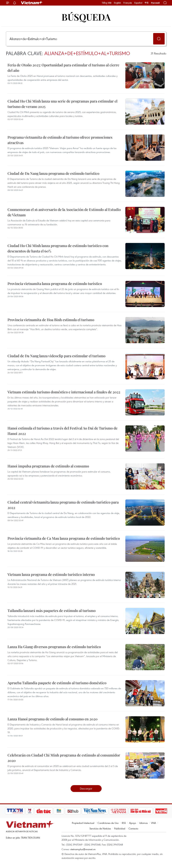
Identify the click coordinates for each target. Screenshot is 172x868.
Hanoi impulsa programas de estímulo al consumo (48, 466)
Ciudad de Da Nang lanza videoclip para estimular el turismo (56, 356)
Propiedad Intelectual (83, 823)
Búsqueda (86, 17)
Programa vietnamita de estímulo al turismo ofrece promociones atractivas (60, 140)
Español (138, 3)
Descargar (86, 788)
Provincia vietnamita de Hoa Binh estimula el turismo (51, 320)
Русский (155, 3)
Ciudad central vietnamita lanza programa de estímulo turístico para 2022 (63, 505)
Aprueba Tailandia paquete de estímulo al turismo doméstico (57, 683)
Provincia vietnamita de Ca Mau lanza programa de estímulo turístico (64, 538)
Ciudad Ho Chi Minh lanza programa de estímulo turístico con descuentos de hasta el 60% (58, 248)
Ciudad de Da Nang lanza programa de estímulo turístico (53, 173)
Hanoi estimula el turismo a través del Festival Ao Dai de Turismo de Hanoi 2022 (63, 431)
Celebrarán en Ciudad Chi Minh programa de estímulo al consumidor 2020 (64, 758)
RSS (124, 823)
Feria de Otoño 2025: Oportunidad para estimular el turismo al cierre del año (63, 68)
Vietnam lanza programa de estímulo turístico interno (51, 574)
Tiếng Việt (107, 3)
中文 (147, 3)
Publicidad (120, 828)
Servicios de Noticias (100, 828)
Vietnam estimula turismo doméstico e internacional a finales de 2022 (64, 392)
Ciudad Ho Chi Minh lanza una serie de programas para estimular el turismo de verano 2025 (62, 104)
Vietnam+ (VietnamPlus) (32, 3)
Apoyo (133, 823)
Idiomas (144, 823)
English (117, 3)
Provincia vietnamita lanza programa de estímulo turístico (55, 284)
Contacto (133, 828)
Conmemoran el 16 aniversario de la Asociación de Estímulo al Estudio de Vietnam (64, 212)
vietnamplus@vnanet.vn (83, 849)
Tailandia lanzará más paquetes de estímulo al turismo (52, 610)
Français (128, 3)
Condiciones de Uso (108, 823)
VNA (154, 823)
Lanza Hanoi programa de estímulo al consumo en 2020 (53, 719)
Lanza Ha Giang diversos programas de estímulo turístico (54, 647)
